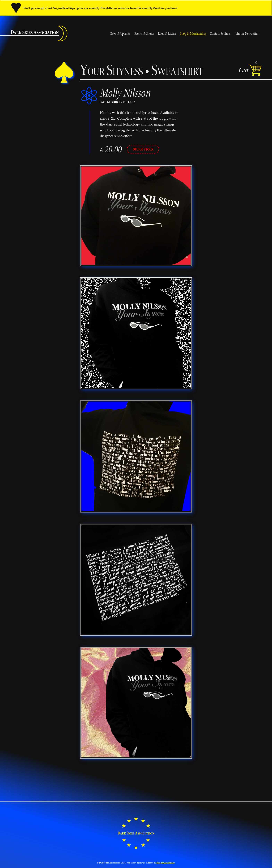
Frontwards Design (166, 863)
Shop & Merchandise (193, 33)
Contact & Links (220, 33)
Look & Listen (167, 33)
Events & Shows (144, 33)
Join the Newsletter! (247, 33)
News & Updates (120, 33)
